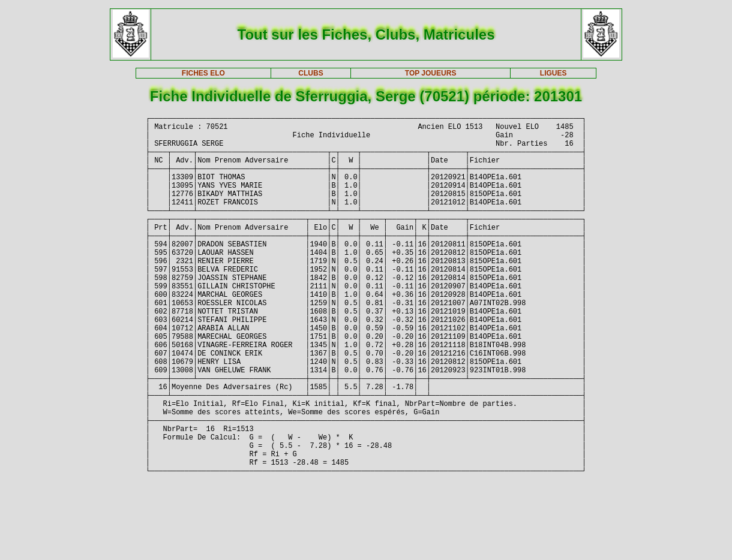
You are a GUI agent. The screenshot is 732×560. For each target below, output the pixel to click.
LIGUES (553, 73)
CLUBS (310, 73)
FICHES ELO (203, 73)
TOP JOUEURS (431, 73)
